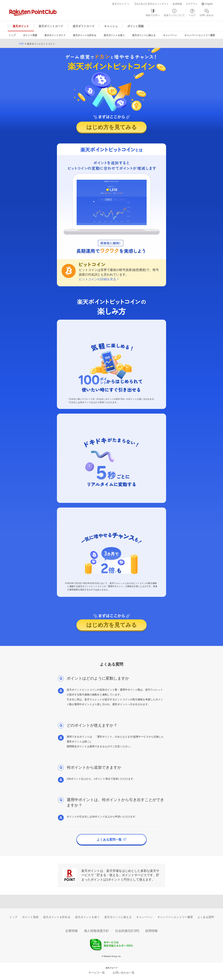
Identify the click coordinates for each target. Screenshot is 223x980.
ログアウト (192, 4)
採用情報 (151, 931)
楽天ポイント (21, 26)
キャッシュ (111, 26)
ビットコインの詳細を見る (97, 279)
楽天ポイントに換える (144, 35)
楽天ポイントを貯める (85, 35)
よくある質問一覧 (111, 840)
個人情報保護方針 (96, 931)
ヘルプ (192, 15)
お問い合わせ (207, 15)
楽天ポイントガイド (55, 35)
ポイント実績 (30, 35)
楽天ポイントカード (51, 26)
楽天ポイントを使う (114, 35)
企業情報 (72, 931)
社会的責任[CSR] (127, 931)
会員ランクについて (174, 15)
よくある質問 (206, 917)
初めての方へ (153, 15)
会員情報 (177, 4)
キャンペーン (170, 35)
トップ (12, 35)
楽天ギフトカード (84, 26)
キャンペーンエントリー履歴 (200, 35)
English (209, 4)
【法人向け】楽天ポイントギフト (151, 4)
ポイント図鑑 (135, 26)
